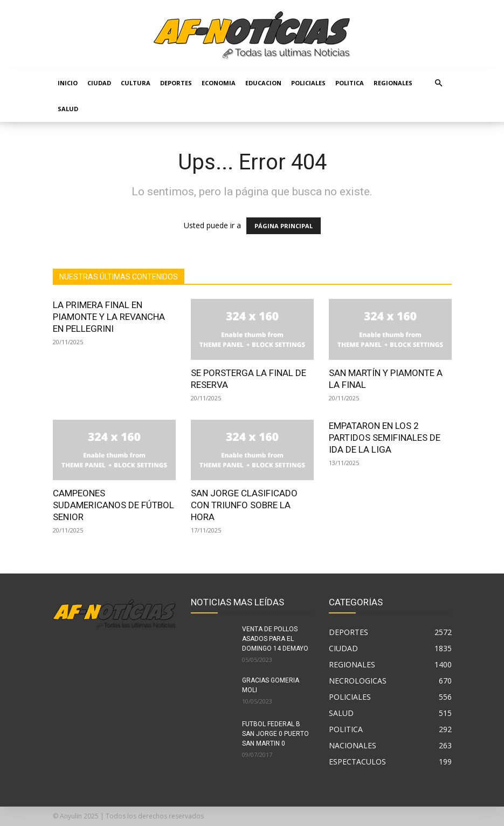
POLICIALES (308, 83)
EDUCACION (263, 83)
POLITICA (350, 83)
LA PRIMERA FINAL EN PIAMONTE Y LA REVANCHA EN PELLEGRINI (109, 317)
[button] (439, 83)
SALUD (68, 109)
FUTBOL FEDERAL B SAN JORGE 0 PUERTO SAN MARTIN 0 (275, 734)
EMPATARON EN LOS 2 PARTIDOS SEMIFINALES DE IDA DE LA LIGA (385, 438)
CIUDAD (99, 83)
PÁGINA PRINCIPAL (284, 226)
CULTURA (136, 83)
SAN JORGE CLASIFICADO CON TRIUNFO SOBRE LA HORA (244, 505)
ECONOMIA (219, 83)
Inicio (68, 83)
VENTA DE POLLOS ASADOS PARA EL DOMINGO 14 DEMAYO (275, 639)
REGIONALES (393, 83)
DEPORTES (176, 83)
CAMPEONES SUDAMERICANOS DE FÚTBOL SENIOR (113, 505)
